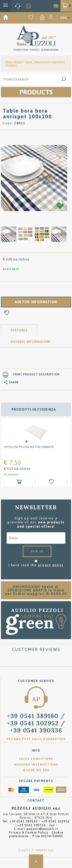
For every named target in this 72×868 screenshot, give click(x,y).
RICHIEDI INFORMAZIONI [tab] (31, 342)
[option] (34, 178)
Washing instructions (36, 764)
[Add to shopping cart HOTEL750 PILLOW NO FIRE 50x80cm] (20, 482)
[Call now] (18, 6)
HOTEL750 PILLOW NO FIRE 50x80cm (29, 447)
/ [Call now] (36, 723)
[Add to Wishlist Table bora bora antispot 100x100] (7, 313)
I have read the (36, 565)
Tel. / (36, 823)
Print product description (36, 374)
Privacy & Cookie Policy (29, 832)
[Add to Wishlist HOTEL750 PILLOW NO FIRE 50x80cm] (52, 482)
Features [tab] (19, 330)
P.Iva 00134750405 (48, 836)
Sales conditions (36, 759)
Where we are (36, 770)
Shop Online (14, 62)
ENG (64, 18)
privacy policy (51, 565)
